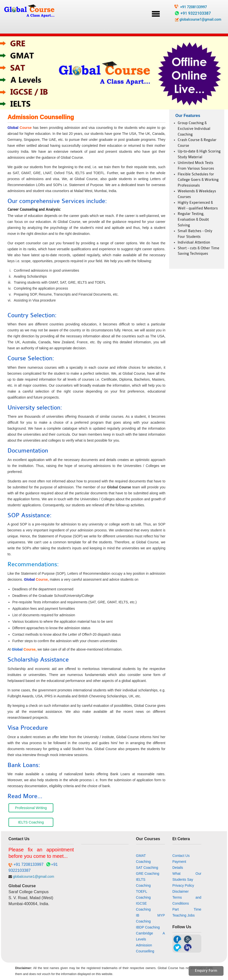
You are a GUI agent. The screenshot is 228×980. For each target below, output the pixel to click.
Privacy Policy (183, 885)
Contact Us (181, 856)
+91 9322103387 (196, 13)
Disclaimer (181, 891)
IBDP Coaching (148, 927)
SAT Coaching (147, 868)
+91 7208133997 (193, 7)
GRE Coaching (148, 874)
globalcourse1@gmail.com (198, 19)
